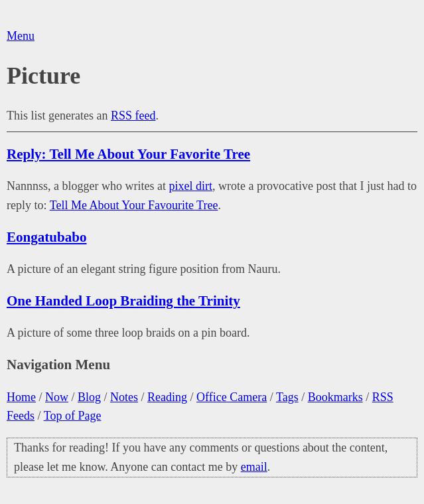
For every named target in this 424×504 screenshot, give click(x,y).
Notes (124, 397)
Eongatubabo (47, 237)
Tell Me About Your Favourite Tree (134, 205)
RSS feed (133, 116)
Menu (21, 36)
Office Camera (232, 397)
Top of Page (73, 416)
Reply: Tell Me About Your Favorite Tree (128, 154)
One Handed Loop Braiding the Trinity (123, 301)
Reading (167, 397)
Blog (89, 397)
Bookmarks (335, 397)
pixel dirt (190, 186)
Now (57, 397)
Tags (287, 397)
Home (21, 397)
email (254, 467)
